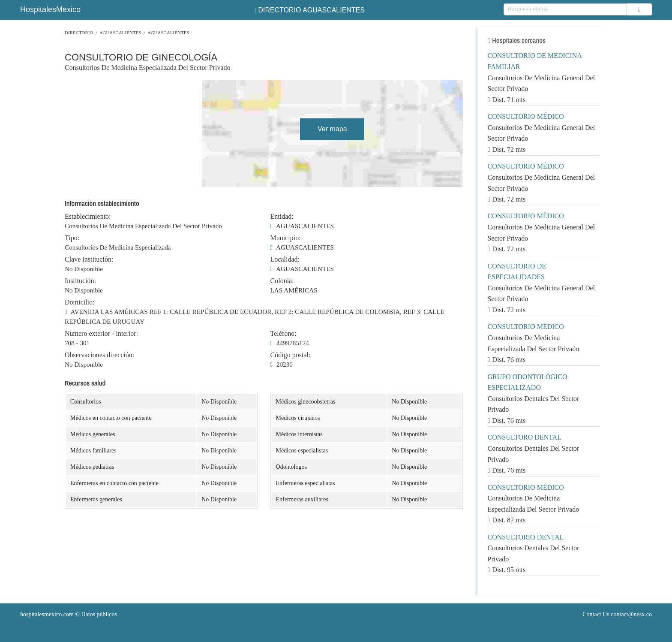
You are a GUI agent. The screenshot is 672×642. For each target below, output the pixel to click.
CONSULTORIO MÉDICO (526, 116)
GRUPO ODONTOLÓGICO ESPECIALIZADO (528, 382)
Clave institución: (89, 259)
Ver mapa (332, 129)
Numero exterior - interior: (101, 334)
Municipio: (286, 238)
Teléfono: (283, 334)
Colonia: (282, 281)
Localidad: (285, 259)
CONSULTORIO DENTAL (526, 537)
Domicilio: (79, 302)
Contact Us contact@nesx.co (617, 614)
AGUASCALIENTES (120, 33)
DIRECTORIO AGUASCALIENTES (309, 10)
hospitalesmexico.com (47, 614)
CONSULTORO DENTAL (525, 437)
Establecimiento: (88, 217)
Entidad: (282, 217)
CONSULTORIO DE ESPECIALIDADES (517, 272)
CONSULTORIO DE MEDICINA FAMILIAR (535, 61)
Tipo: (72, 238)
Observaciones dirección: (99, 355)
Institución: (80, 281)
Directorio (79, 33)
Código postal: (291, 355)
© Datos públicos (69, 614)
